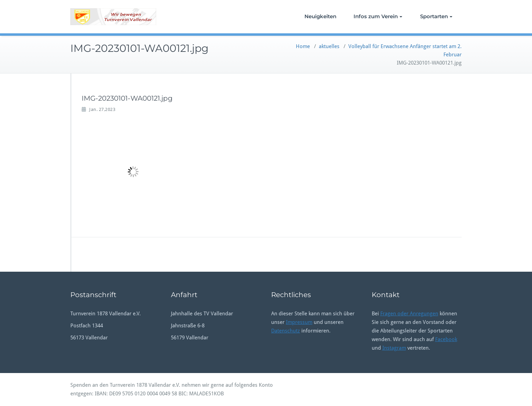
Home (303, 46)
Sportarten (436, 16)
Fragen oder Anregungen (409, 314)
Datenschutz (286, 331)
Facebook (446, 339)
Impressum (299, 322)
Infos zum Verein (378, 16)
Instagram (394, 348)
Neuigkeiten (320, 16)
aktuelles (329, 46)
